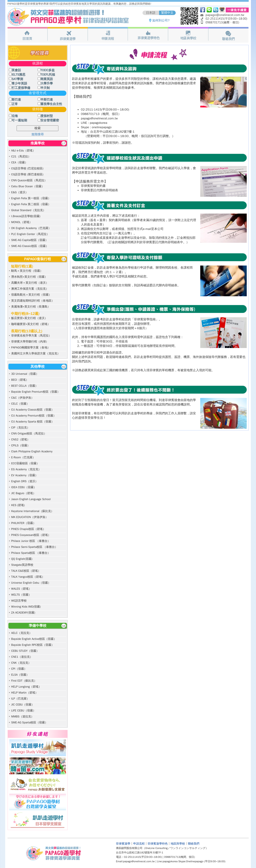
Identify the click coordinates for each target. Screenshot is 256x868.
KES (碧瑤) (18, 505)
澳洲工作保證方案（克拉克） (30, 289)
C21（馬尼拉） (21, 156)
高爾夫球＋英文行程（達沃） (30, 283)
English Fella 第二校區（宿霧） (31, 204)
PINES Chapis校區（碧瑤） (28, 529)
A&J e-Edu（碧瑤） (23, 150)
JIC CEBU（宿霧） (23, 705)
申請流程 (139, 844)
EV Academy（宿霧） (25, 475)
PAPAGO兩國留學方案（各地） (31, 347)
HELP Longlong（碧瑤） (26, 687)
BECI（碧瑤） (20, 380)
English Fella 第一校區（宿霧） (31, 198)
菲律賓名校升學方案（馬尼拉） (31, 336)
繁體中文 (167, 13)
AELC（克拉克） (22, 633)
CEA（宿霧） (20, 162)
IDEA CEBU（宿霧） (24, 487)
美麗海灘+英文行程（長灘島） (31, 307)
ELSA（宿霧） (20, 675)
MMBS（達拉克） (23, 716)
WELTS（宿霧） (21, 595)
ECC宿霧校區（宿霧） (25, 463)
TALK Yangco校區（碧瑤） (28, 577)
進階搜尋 (38, 134)
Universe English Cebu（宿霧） (31, 583)
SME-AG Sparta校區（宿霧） (30, 722)
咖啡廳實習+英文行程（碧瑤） (31, 324)
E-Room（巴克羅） (23, 457)
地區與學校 (178, 844)
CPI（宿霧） (19, 669)
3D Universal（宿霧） (25, 374)
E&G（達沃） (20, 192)
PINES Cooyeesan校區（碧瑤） (31, 535)
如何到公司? (161, 20)
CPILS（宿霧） (21, 445)
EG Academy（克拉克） (26, 469)
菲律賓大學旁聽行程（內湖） (30, 341)
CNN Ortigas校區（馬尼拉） (29, 433)
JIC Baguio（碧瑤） (24, 493)
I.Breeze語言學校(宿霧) (26, 216)
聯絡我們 (194, 844)
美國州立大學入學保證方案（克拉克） (36, 353)
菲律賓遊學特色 (158, 844)
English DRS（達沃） (25, 481)
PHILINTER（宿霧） (24, 523)
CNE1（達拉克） (22, 657)
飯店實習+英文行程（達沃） (29, 318)
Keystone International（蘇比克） (33, 511)
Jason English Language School (31, 499)
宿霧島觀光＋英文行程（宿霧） (31, 295)
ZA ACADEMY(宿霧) (23, 613)
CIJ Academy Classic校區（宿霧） (33, 410)
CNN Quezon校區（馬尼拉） (29, 180)
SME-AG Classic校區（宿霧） (30, 246)
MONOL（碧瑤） (22, 222)
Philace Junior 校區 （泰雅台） (31, 541)
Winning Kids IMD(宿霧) (26, 607)
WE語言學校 (19, 601)
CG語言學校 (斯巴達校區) (27, 174)
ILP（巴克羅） (20, 699)
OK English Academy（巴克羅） (31, 228)
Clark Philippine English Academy (32, 451)
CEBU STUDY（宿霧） (25, 651)
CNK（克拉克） (21, 663)
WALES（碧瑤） (21, 589)
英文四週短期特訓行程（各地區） (33, 301)
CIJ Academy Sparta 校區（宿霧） (33, 422)
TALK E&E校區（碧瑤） (26, 571)
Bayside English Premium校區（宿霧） (36, 392)
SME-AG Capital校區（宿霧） (30, 240)
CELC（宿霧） (20, 404)
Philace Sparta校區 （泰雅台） (31, 553)
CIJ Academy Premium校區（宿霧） (34, 416)
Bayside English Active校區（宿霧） (34, 639)
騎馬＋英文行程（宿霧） (27, 271)
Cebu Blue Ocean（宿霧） (28, 186)
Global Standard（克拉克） (29, 210)
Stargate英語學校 (22, 565)
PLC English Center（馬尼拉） (30, 234)
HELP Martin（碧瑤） (25, 693)
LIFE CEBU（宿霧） (24, 710)
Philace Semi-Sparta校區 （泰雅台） (35, 547)
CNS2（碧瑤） (21, 439)
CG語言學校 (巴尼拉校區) (27, 168)
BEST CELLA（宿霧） (25, 386)
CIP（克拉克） (21, 427)
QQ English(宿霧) (22, 559)
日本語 (151, 13)
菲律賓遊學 (123, 844)
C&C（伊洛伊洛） (23, 398)
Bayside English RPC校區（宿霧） (33, 645)
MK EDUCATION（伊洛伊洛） (30, 517)
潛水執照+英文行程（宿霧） (29, 277)
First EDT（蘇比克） (24, 681)
